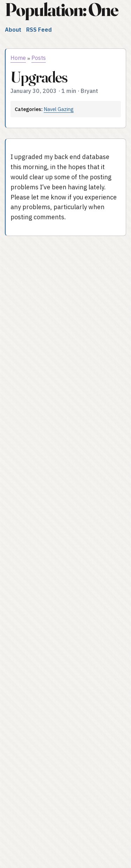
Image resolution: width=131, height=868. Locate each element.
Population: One (61, 10)
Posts (39, 58)
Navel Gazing (59, 109)
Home (18, 58)
